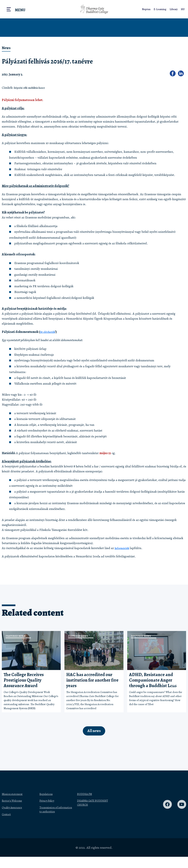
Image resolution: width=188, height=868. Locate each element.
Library (175, 9)
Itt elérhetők (49, 332)
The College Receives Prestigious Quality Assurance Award (24, 680)
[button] (174, 75)
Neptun (147, 9)
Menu (20, 10)
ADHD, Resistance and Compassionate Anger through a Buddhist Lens (153, 680)
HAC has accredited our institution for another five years (92, 680)
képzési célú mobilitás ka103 (34, 88)
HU (183, 9)
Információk (123, 548)
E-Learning (161, 9)
